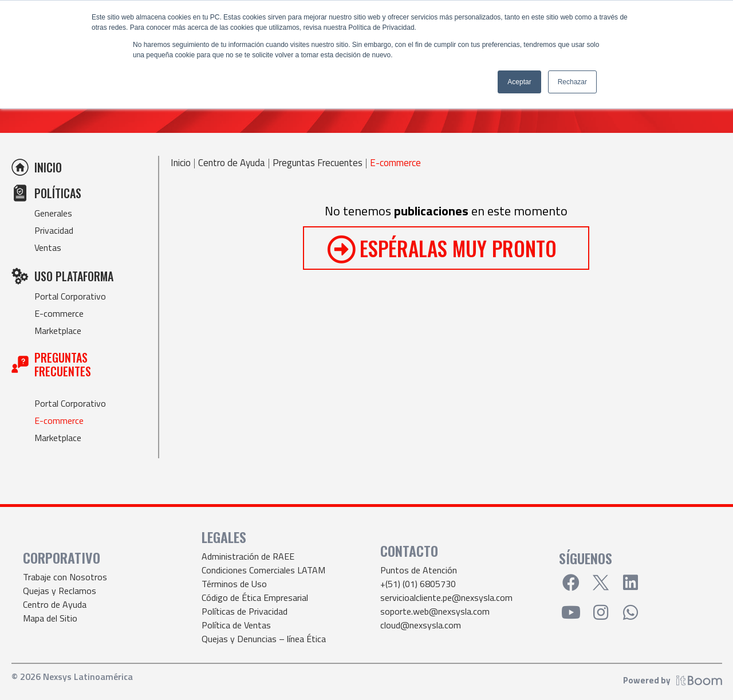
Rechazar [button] (572, 82)
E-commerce (59, 313)
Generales (53, 213)
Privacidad (54, 230)
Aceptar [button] (519, 82)
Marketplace (58, 331)
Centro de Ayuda (232, 163)
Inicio (181, 163)
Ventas (48, 247)
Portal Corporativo (70, 296)
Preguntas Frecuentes (318, 163)
